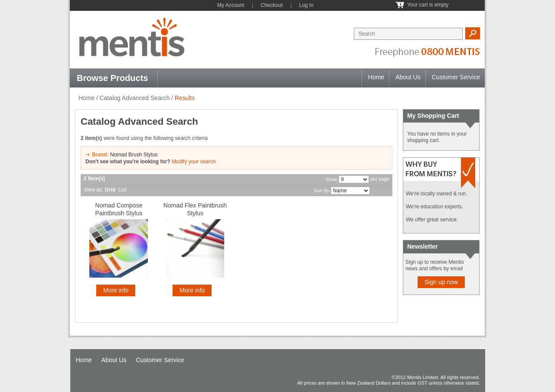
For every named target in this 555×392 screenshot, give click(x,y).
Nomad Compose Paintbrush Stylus (119, 209)
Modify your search (194, 162)
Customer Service (456, 77)
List (122, 190)
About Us (408, 77)
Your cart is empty (428, 5)
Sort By (321, 191)
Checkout (272, 5)
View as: (93, 190)
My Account (231, 5)
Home (376, 77)
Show (332, 179)
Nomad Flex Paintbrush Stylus (195, 209)
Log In (306, 5)
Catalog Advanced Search (134, 98)
